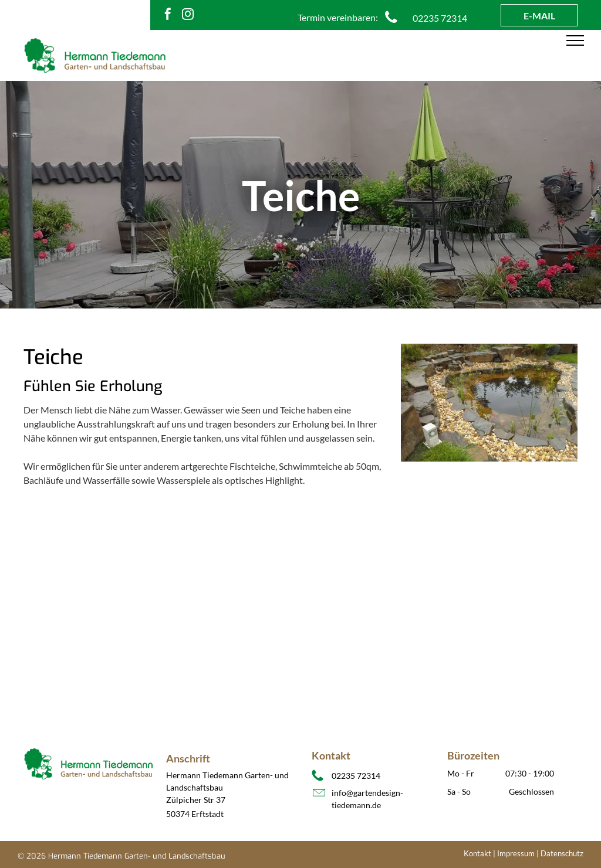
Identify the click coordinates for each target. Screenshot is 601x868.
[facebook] (168, 16)
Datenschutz (562, 853)
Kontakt (477, 853)
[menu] (575, 40)
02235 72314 (356, 776)
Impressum (516, 853)
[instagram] (188, 16)
